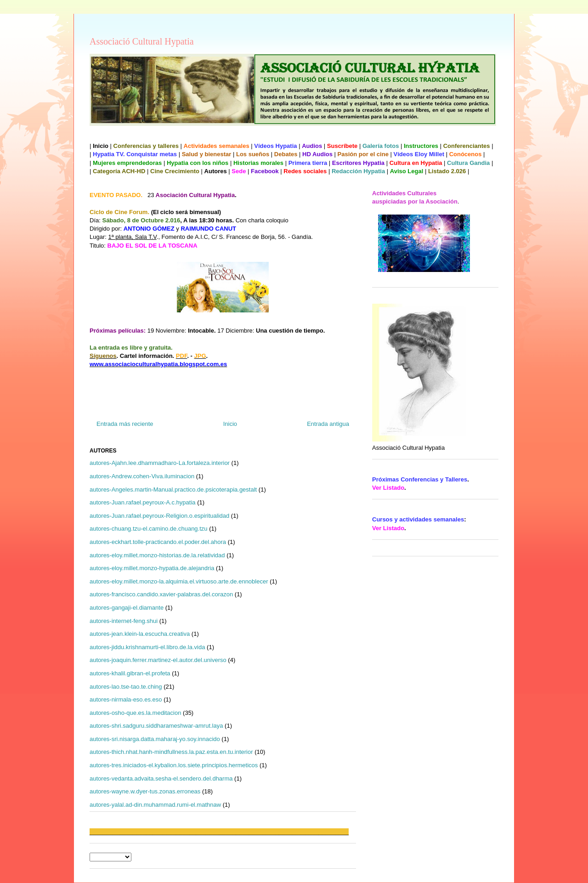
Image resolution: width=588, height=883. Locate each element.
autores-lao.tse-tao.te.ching (126, 687)
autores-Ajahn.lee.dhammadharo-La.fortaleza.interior (160, 463)
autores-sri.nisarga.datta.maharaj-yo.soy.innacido (155, 739)
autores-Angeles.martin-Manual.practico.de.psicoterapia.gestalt (173, 490)
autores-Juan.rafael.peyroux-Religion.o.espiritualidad (159, 516)
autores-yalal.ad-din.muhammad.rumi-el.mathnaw (155, 805)
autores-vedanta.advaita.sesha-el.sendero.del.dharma (161, 778)
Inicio (230, 424)
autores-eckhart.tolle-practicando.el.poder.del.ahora (158, 542)
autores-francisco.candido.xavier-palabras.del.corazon (161, 594)
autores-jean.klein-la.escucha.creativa (140, 634)
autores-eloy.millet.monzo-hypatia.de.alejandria (152, 568)
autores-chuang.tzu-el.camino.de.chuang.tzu (149, 529)
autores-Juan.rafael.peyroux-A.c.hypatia (143, 502)
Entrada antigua (328, 424)
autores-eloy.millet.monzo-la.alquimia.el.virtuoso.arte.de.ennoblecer (179, 581)
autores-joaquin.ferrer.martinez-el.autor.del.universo (158, 660)
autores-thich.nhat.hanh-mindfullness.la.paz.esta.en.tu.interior (171, 752)
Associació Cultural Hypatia (142, 41)
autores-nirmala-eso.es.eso (126, 699)
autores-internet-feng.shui (124, 621)
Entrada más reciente (125, 424)
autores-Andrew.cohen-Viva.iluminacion (142, 476)
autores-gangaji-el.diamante (127, 608)
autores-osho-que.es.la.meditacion (135, 713)
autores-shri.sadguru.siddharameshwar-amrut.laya (156, 726)
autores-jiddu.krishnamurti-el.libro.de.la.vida (147, 647)
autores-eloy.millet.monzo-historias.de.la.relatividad (157, 555)
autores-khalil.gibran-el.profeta (130, 673)
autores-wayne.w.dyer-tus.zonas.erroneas (145, 791)
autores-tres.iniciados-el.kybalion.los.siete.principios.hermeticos (174, 765)
